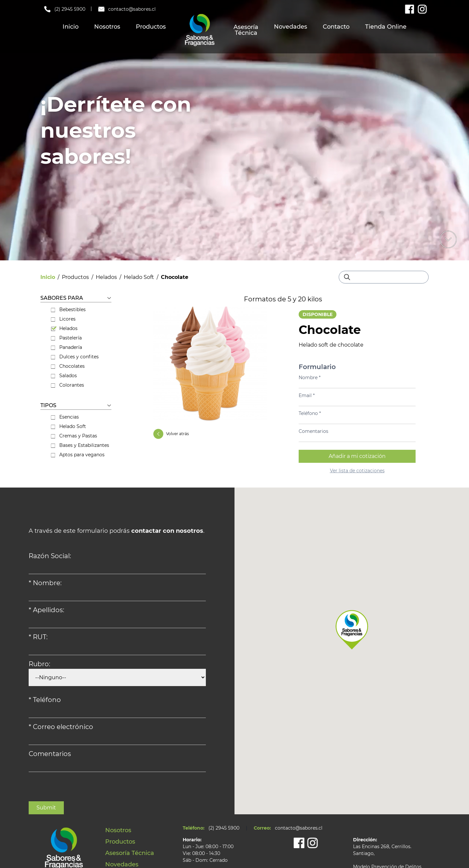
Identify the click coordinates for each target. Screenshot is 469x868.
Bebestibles (68, 310)
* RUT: (38, 637)
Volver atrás (171, 434)
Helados (106, 277)
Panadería (66, 347)
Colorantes (67, 385)
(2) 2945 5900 (64, 9)
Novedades (291, 27)
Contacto (336, 27)
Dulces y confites (75, 357)
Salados (64, 376)
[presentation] (78, 789)
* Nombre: (45, 583)
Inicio (71, 27)
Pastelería (66, 338)
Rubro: (39, 664)
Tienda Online (386, 27)
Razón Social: (50, 556)
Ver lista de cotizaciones (357, 471)
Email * (307, 395)
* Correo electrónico (61, 727)
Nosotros (107, 27)
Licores (63, 319)
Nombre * (310, 378)
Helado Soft (139, 277)
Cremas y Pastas (74, 436)
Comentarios (313, 431)
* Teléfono (45, 700)
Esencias (65, 417)
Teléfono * (310, 413)
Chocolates (68, 366)
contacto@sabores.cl (127, 9)
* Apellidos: (46, 610)
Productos (151, 27)
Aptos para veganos (78, 455)
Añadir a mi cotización (357, 456)
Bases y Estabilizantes (80, 445)
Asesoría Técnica (246, 30)
